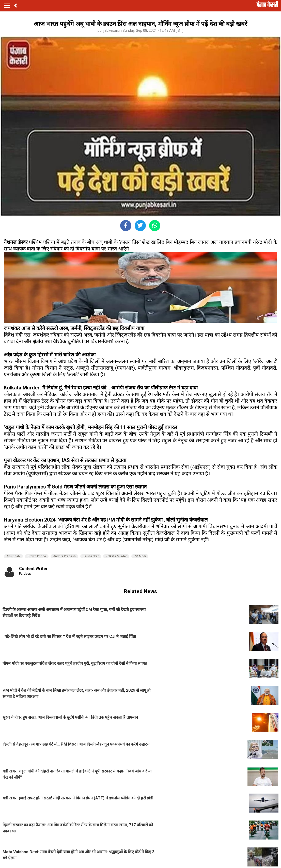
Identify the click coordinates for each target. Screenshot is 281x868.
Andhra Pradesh (64, 556)
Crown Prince (37, 556)
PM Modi (140, 556)
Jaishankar (91, 556)
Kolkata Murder (116, 556)
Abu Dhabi (13, 556)
